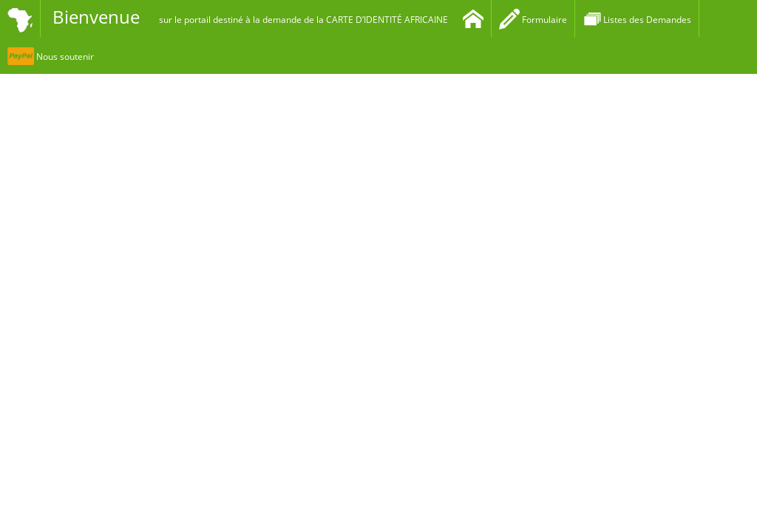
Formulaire (533, 20)
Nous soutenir (51, 57)
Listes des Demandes (637, 20)
